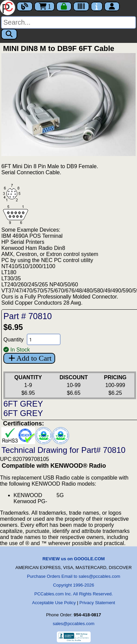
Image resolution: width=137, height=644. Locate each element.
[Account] (112, 6)
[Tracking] (81, 6)
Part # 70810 (28, 316)
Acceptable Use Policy (54, 603)
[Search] (68, 22)
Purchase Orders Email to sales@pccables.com (74, 576)
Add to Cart (29, 358)
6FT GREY (23, 404)
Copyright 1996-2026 (74, 585)
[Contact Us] (97, 6)
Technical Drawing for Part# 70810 (63, 450)
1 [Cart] (44, 6)
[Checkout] (64, 6)
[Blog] (25, 6)
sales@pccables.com (74, 624)
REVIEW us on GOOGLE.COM (73, 559)
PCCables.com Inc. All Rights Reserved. (74, 594)
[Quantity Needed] (44, 339)
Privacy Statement (97, 603)
